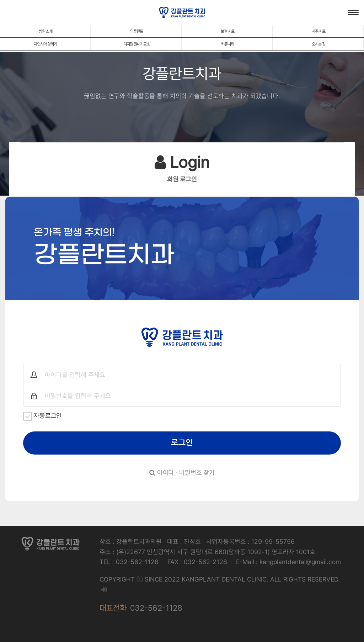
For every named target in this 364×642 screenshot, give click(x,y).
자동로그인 (42, 416)
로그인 (182, 443)
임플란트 (136, 31)
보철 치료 (227, 31)
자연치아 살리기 (45, 44)
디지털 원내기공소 (136, 44)
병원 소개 (45, 31)
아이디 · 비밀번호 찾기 (182, 473)
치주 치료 (318, 31)
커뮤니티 (227, 44)
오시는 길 (318, 44)
